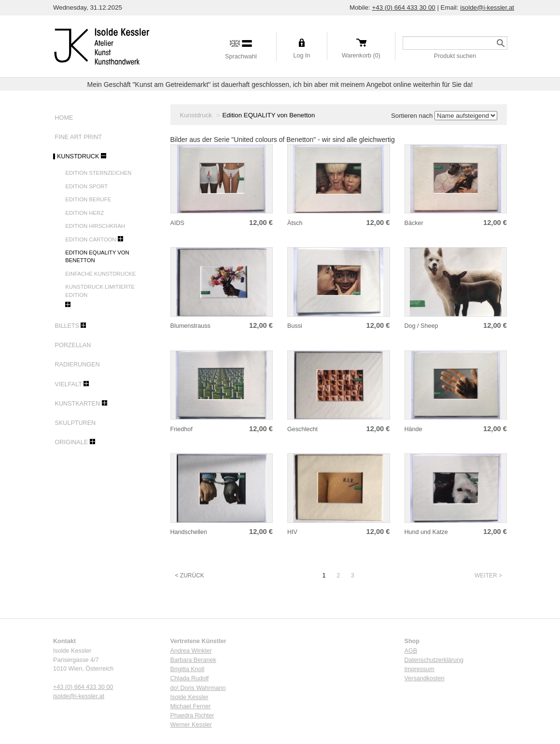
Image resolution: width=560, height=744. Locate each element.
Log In (301, 56)
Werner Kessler (191, 725)
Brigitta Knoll (188, 669)
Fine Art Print (77, 137)
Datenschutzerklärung (434, 660)
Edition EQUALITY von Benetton (97, 256)
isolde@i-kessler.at (487, 7)
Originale (70, 442)
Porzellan (72, 345)
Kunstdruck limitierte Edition (100, 291)
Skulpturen (74, 423)
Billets (66, 326)
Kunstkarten (77, 404)
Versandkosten (425, 678)
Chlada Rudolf (190, 678)
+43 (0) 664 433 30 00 (403, 7)
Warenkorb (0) (361, 56)
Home (63, 118)
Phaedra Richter (192, 716)
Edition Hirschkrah (95, 226)
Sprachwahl (241, 56)
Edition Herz (84, 213)
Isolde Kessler (189, 697)
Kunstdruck (77, 156)
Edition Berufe (88, 199)
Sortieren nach (412, 116)
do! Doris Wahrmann (198, 688)
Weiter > (488, 576)
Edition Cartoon (91, 239)
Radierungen (77, 365)
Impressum (420, 669)
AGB (411, 651)
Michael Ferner (191, 706)
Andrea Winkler (191, 651)
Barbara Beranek (193, 660)
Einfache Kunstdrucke (100, 274)
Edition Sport (86, 186)
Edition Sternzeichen (98, 173)
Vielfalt (68, 384)
